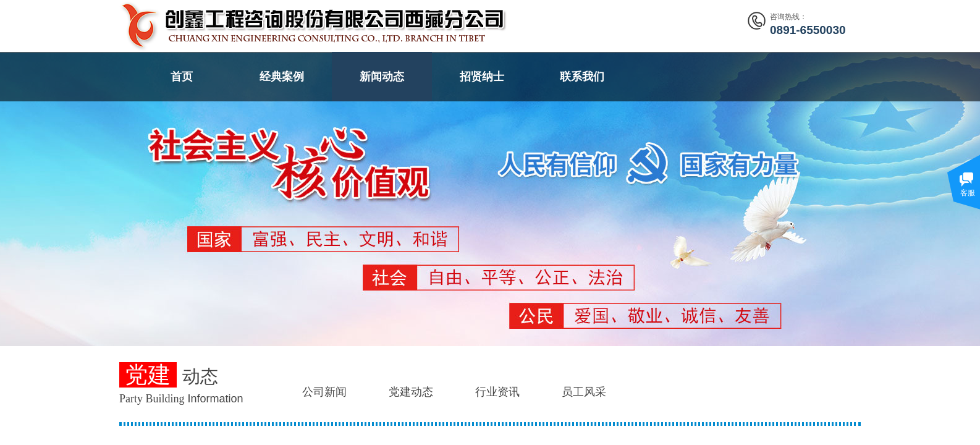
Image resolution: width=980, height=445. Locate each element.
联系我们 (582, 77)
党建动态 (411, 392)
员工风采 (584, 392)
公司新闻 (324, 392)
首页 (182, 77)
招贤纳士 (482, 77)
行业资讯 (497, 392)
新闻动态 (382, 77)
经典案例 (282, 77)
